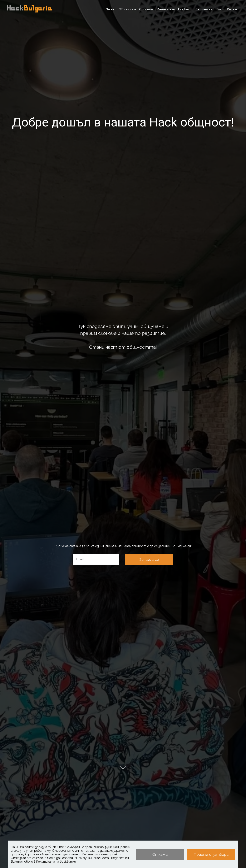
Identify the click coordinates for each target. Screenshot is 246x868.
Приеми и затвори (211, 854)
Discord (233, 9)
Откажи (160, 854)
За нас (111, 9)
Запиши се (149, 559)
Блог (220, 9)
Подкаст (185, 9)
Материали (166, 9)
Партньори (204, 9)
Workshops (128, 9)
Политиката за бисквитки (56, 862)
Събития (146, 9)
